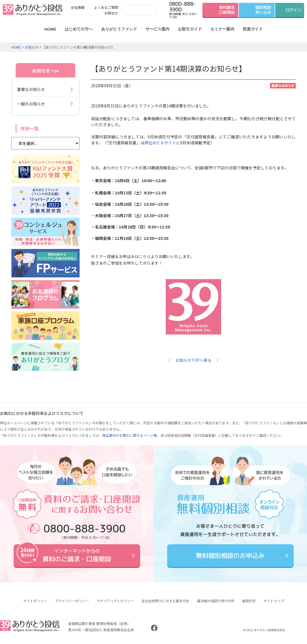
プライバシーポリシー (72, 601)
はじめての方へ (79, 29)
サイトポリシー (35, 601)
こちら (145, 256)
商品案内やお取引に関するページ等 (130, 435)
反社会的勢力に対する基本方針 (165, 601)
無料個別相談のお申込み (230, 555)
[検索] (138, 10)
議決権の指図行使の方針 (216, 601)
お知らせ (32, 47)
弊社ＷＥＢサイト (160, 143)
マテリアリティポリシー (115, 601)
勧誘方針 (249, 601)
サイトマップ (274, 601)
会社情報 (78, 7)
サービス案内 (157, 29)
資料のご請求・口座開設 (77, 555)
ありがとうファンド (119, 29)
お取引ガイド (190, 29)
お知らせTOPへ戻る (193, 360)
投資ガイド (253, 29)
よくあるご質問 (106, 7)
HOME (50, 29)
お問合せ (111, 13)
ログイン (293, 10)
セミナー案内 (222, 29)
